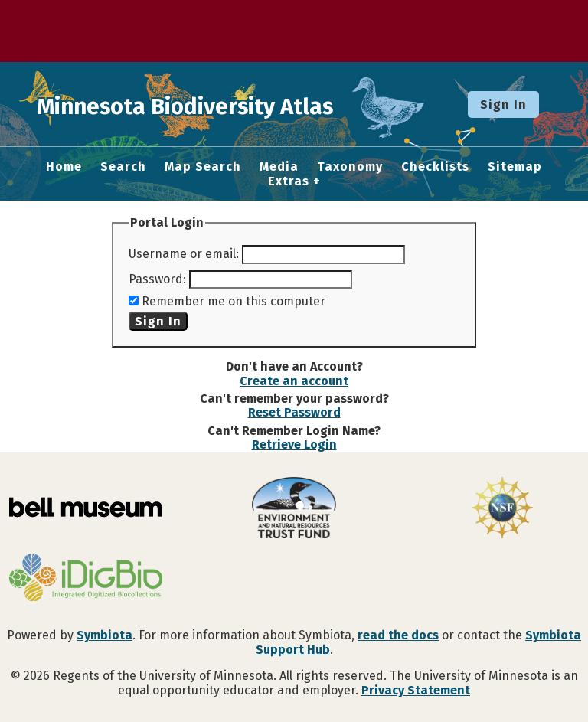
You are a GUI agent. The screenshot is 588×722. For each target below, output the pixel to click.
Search (123, 167)
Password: (157, 279)
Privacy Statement (416, 690)
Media (279, 167)
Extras (289, 181)
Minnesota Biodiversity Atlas (238, 104)
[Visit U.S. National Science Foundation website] (502, 509)
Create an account (294, 381)
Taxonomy (350, 167)
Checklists (435, 167)
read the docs (398, 635)
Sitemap (515, 167)
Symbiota (105, 635)
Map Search (203, 167)
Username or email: (184, 254)
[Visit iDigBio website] (86, 579)
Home (64, 167)
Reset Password (294, 412)
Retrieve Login (294, 444)
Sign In (503, 105)
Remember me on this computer (234, 301)
